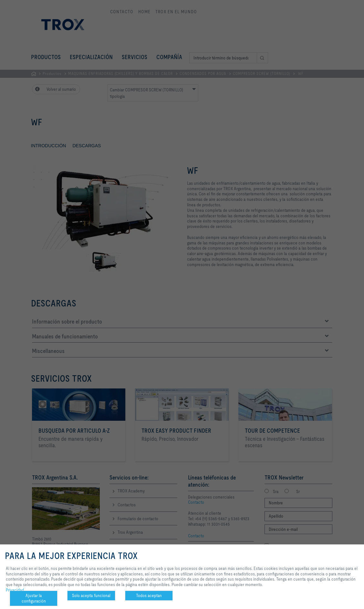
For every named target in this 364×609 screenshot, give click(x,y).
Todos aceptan (149, 595)
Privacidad (15, 590)
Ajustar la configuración (34, 598)
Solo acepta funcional (91, 595)
